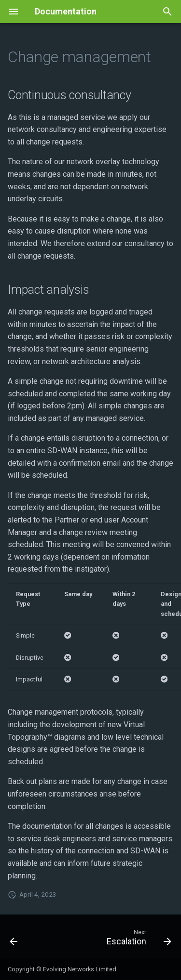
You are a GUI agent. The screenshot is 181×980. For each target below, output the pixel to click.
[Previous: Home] (14, 940)
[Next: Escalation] (138, 940)
